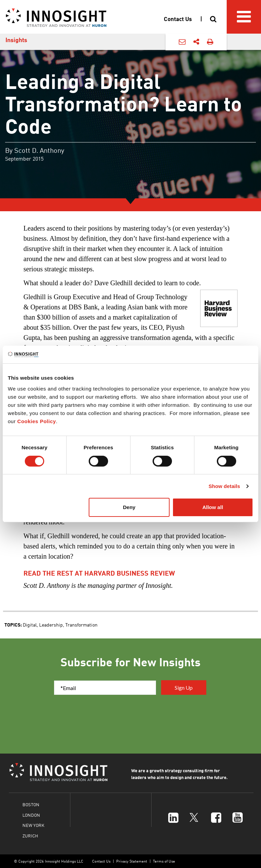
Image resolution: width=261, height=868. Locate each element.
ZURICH (30, 836)
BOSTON (31, 804)
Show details (224, 486)
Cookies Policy (37, 421)
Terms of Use (164, 861)
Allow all (213, 507)
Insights (16, 40)
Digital (30, 625)
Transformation (81, 625)
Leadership (51, 625)
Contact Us (101, 861)
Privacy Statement (132, 861)
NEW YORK (33, 825)
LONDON (31, 815)
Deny (129, 507)
